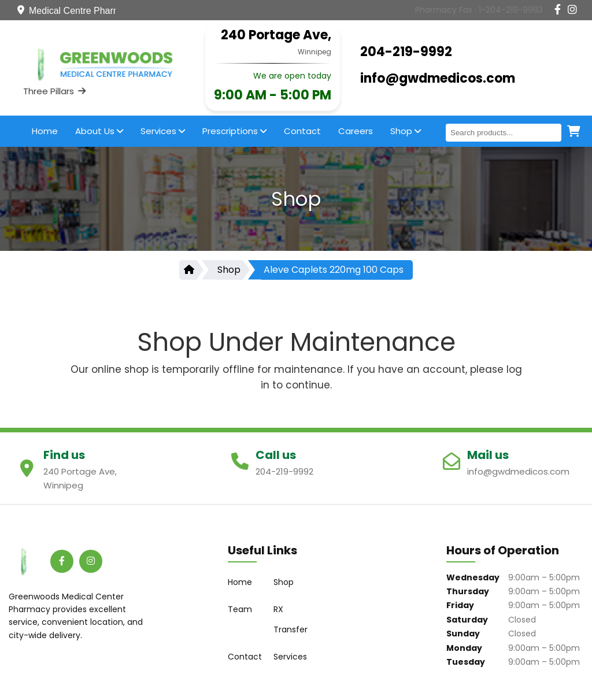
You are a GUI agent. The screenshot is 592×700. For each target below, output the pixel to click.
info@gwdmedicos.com (438, 78)
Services (163, 131)
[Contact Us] (479, 10)
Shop (406, 131)
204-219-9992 (406, 52)
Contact (302, 131)
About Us (99, 131)
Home (45, 131)
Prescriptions (234, 131)
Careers (356, 131)
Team (240, 609)
